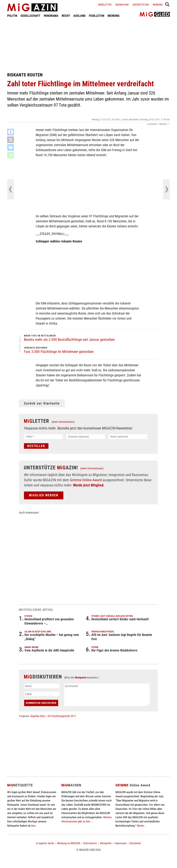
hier (33, 826)
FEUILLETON (97, 16)
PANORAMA (51, 16)
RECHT (66, 16)
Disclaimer (135, 843)
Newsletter (105, 5)
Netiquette (81, 678)
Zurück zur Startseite (42, 403)
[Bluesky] (11, 147)
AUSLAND (79, 16)
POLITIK (12, 16)
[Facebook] (11, 132)
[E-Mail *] (43, 437)
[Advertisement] (88, 45)
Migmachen (122, 5)
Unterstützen (141, 5)
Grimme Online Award (86, 480)
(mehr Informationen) (63, 422)
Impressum (121, 843)
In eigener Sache (45, 843)
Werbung (158, 5)
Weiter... (141, 826)
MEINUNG (114, 16)
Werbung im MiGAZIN (69, 843)
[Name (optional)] (128, 437)
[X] (11, 140)
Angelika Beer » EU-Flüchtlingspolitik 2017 (53, 716)
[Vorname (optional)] (86, 437)
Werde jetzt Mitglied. (89, 485)
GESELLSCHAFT (31, 16)
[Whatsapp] (11, 155)
